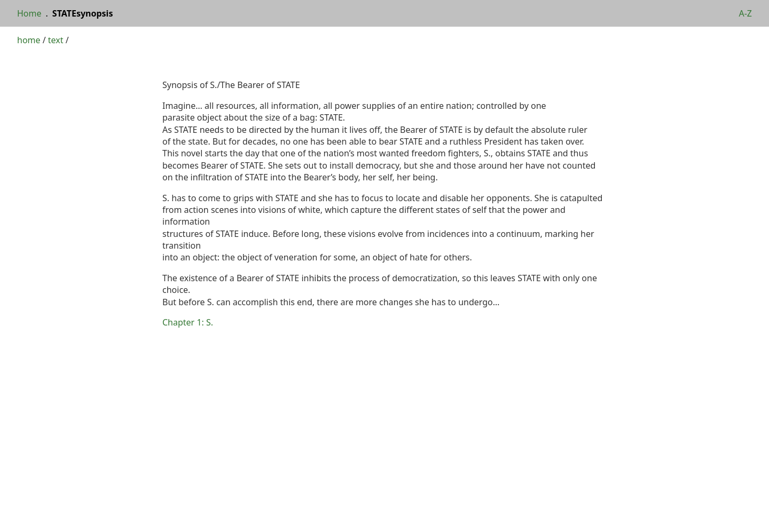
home (29, 40)
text (56, 40)
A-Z (745, 13)
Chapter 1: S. (188, 322)
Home (29, 13)
